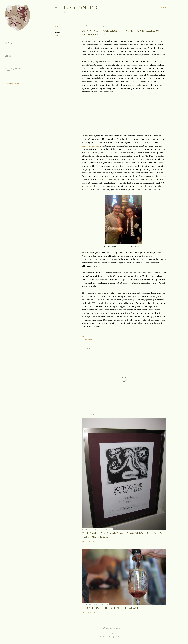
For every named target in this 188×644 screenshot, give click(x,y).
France (58, 36)
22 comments (93, 613)
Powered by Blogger (112, 628)
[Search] (165, 7)
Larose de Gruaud (90, 146)
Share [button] (57, 26)
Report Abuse (12, 83)
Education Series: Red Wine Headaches (112, 608)
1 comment (92, 541)
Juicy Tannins (80, 7)
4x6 (118, 633)
